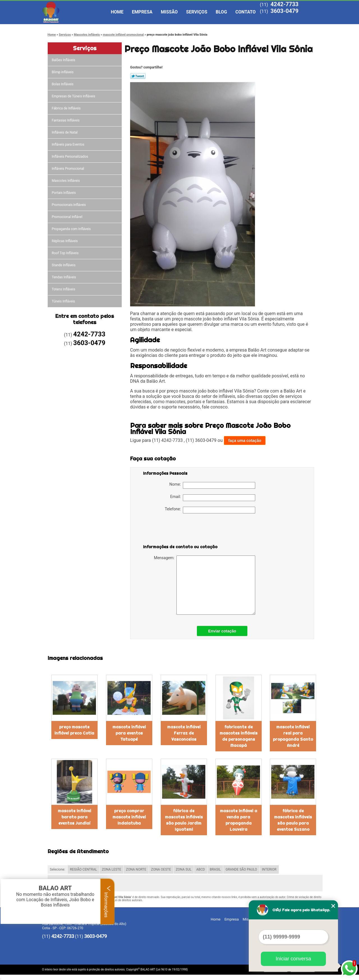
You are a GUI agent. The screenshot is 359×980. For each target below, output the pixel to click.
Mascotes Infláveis (66, 181)
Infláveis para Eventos (69, 144)
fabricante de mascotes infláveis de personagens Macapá (239, 736)
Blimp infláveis (63, 72)
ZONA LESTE (111, 869)
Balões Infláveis (64, 60)
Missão (169, 12)
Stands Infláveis (64, 265)
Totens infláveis (64, 289)
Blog (221, 12)
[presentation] (179, 530)
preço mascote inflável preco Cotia (74, 730)
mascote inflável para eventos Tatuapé (129, 733)
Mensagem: (205, 585)
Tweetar (138, 76)
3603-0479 (284, 11)
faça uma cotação (245, 440)
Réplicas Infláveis (65, 241)
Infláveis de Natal (65, 132)
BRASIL (215, 869)
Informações (108, 901)
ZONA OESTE (161, 869)
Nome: (212, 485)
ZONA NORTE (136, 869)
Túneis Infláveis (64, 301)
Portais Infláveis (64, 193)
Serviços (197, 12)
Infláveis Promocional (68, 169)
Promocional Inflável (68, 217)
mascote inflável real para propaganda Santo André (293, 736)
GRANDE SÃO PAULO (241, 869)
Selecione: (58, 869)
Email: (213, 498)
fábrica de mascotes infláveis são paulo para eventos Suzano (293, 820)
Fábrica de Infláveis (67, 108)
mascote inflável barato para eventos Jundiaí (74, 817)
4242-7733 (284, 4)
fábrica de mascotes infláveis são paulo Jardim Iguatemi (184, 820)
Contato (245, 12)
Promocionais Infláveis (69, 205)
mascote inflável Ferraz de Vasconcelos (184, 733)
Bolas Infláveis (63, 84)
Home (117, 12)
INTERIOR (269, 869)
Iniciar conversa (293, 959)
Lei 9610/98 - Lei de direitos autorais (119, 900)
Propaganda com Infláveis (72, 229)
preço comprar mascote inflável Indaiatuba (129, 817)
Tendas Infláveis (64, 277)
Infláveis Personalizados (71, 157)
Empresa (142, 12)
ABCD (201, 869)
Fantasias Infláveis (66, 120)
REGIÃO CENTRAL (83, 869)
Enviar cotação (222, 631)
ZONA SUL (184, 869)
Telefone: (210, 510)
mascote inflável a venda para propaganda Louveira (239, 820)
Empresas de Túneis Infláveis (74, 96)
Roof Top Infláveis (66, 253)
